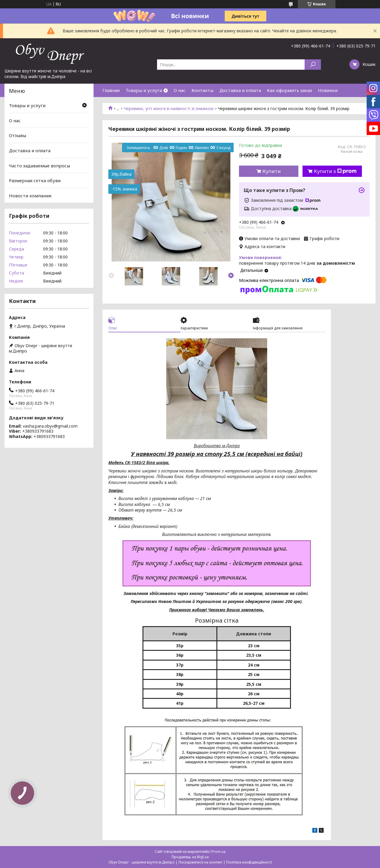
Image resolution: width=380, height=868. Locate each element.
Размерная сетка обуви (35, 180)
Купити (272, 171)
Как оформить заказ (289, 90)
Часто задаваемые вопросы (39, 165)
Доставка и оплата (240, 90)
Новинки (328, 90)
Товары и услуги (144, 90)
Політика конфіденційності (249, 862)
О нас (180, 90)
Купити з (335, 171)
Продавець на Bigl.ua (190, 857)
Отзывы (18, 135)
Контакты (202, 90)
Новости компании (30, 196)
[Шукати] (313, 65)
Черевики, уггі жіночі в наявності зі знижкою (169, 109)
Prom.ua (218, 852)
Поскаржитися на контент (200, 862)
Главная (111, 90)
